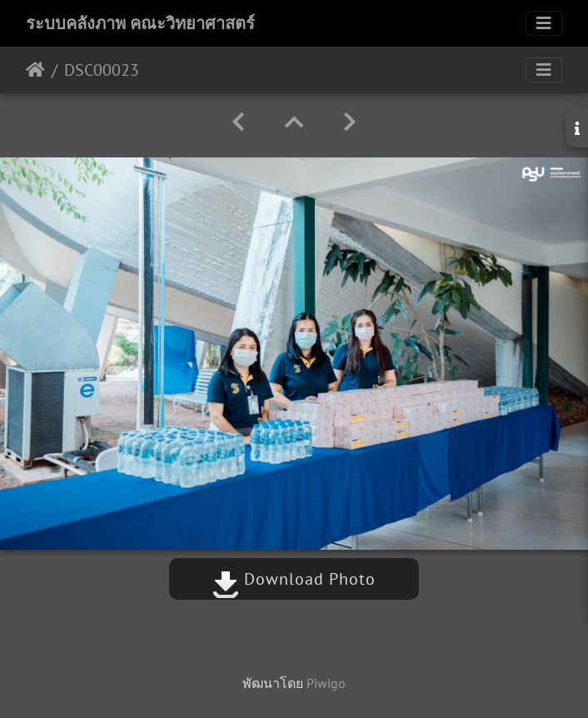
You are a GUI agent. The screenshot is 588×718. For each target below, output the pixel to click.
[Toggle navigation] (544, 23)
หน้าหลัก (35, 70)
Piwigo (326, 683)
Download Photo (294, 579)
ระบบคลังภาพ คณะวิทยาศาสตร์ (140, 23)
